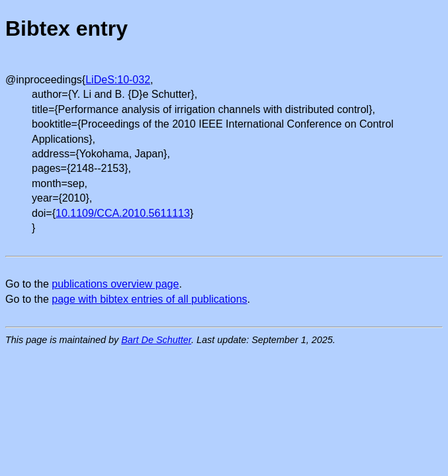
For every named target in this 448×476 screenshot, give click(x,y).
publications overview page (115, 284)
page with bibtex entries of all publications (149, 299)
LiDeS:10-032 (118, 80)
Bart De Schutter (156, 340)
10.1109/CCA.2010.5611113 (123, 213)
